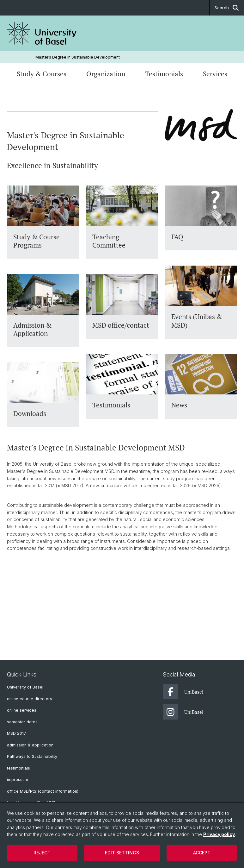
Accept (202, 853)
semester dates (22, 722)
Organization (106, 74)
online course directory (30, 699)
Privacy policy (219, 834)
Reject (42, 853)
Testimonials (164, 74)
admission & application (30, 745)
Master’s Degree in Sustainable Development (78, 57)
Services (215, 74)
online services (22, 710)
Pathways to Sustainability (32, 756)
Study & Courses (42, 74)
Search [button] (227, 8)
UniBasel (183, 692)
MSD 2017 (17, 733)
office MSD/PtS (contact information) (43, 791)
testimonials (18, 768)
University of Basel (25, 687)
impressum (18, 780)
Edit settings (122, 853)
